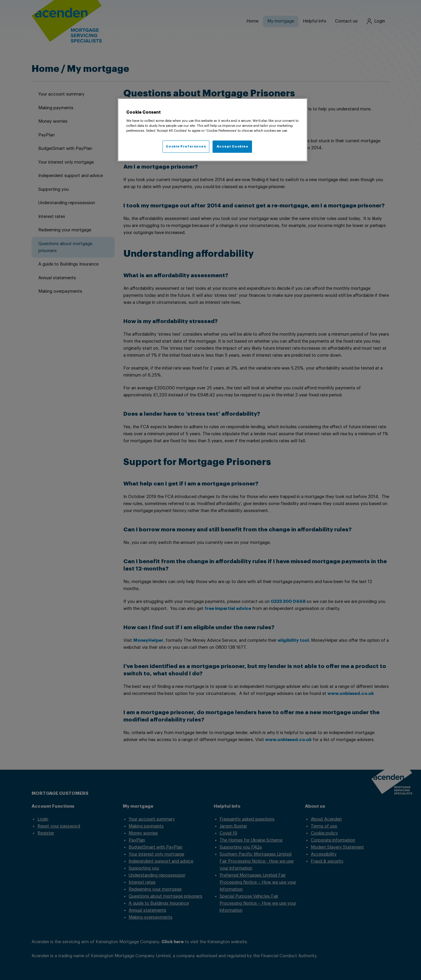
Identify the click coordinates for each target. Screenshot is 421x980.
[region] (213, 130)
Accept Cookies (232, 146)
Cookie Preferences (186, 146)
